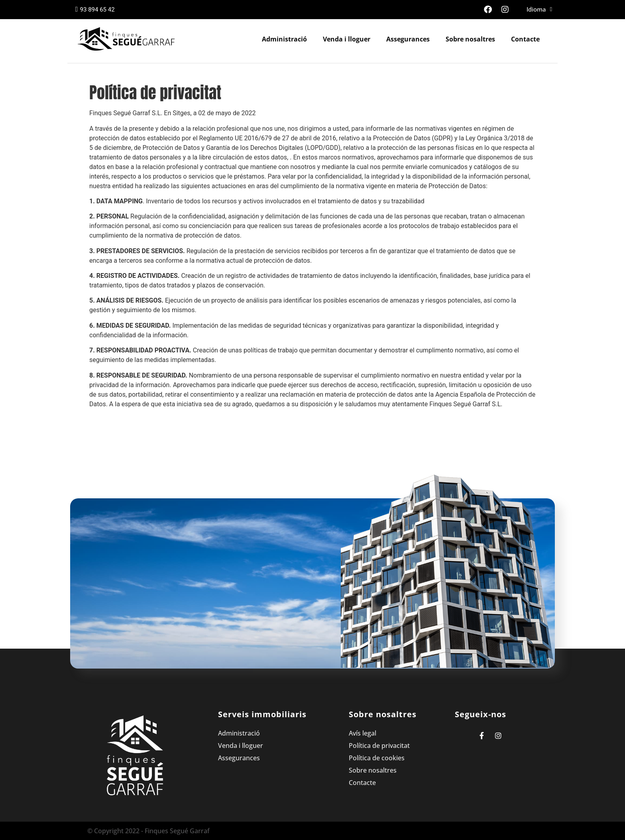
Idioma (539, 9)
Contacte (525, 39)
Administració (284, 39)
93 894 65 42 (95, 9)
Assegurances (408, 39)
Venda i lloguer (347, 39)
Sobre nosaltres (470, 39)
